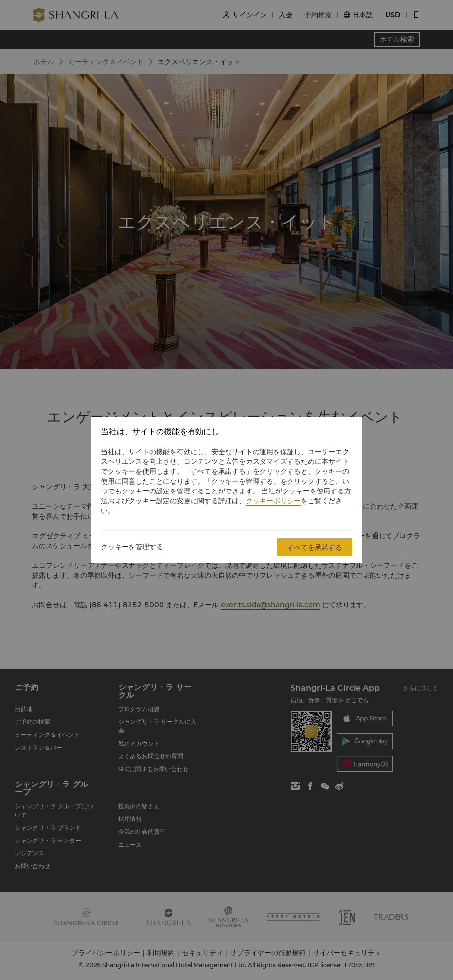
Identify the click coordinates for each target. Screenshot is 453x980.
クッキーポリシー (273, 501)
